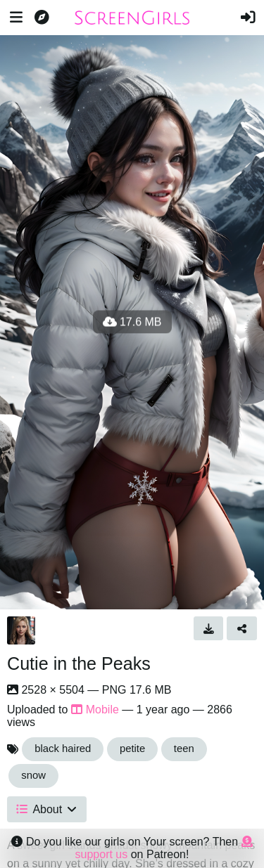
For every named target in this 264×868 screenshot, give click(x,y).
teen (184, 749)
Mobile (95, 710)
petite (132, 749)
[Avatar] (21, 630)
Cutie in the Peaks (79, 663)
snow (33, 775)
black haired (63, 749)
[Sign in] (248, 18)
